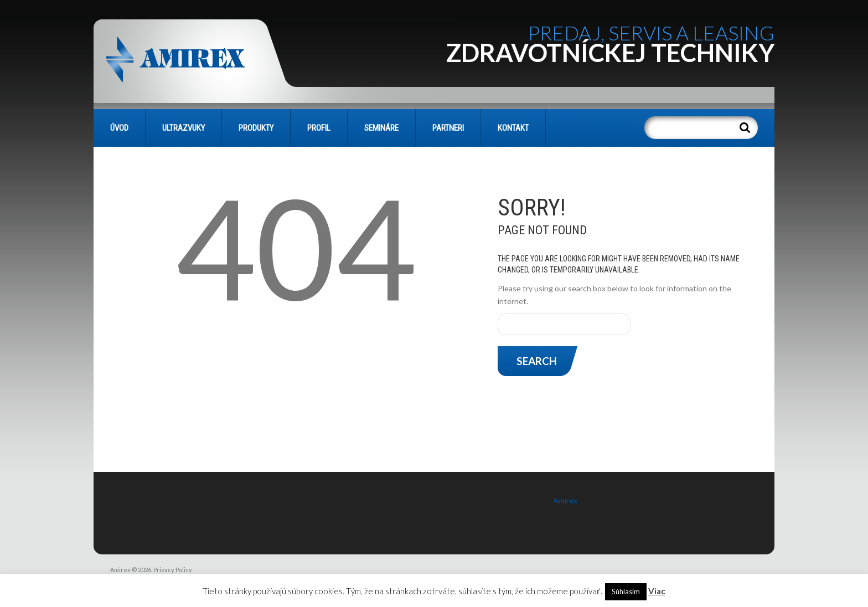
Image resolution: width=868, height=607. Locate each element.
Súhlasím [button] (626, 591)
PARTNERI (448, 128)
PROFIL (319, 128)
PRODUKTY (256, 128)
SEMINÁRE (381, 128)
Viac (657, 591)
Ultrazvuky (184, 128)
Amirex (565, 500)
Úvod (119, 128)
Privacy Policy (173, 570)
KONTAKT (513, 128)
